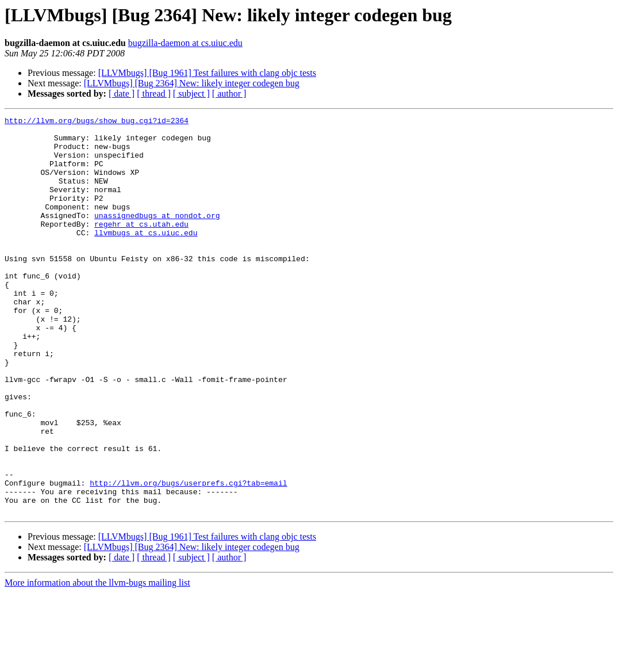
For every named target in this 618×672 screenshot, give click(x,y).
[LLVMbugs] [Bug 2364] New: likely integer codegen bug (192, 83)
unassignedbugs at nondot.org (157, 236)
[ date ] (122, 93)
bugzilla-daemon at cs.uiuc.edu (185, 43)
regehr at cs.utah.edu (141, 246)
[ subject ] (191, 93)
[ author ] (229, 93)
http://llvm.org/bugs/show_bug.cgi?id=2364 (97, 122)
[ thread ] (154, 93)
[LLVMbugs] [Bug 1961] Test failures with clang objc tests (207, 73)
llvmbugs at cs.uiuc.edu (146, 257)
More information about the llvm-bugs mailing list (97, 662)
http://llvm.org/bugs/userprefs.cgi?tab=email (188, 557)
